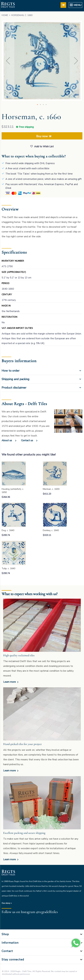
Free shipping (26, 127)
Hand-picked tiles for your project (22, 744)
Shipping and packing (15, 379)
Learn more (10, 682)
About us (7, 440)
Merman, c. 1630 (51, 489)
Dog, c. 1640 (8, 530)
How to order (11, 371)
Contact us (27, 440)
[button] (8, 61)
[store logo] (8, 5)
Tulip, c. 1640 (8, 568)
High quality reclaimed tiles (19, 655)
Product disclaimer (14, 388)
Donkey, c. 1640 (51, 530)
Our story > (7, 903)
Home (5, 15)
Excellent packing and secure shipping (24, 833)
